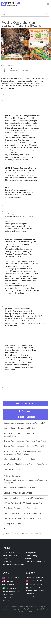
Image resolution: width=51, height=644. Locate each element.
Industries (29, 559)
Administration (8, 561)
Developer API (30, 553)
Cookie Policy (43, 609)
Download (25, 411)
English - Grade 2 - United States (26, 533)
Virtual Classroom (9, 552)
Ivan (11, 69)
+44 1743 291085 (11, 581)
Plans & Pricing (8, 597)
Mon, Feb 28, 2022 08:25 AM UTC (19, 71)
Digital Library (8, 558)
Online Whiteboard (10, 555)
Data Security (30, 609)
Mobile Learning (31, 556)
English (7, 533)
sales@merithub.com (10, 591)
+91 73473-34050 (11, 585)
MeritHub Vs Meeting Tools (35, 562)
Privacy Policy (16, 609)
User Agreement (26, 612)
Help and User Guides (35, 577)
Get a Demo (7, 600)
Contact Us (30, 597)
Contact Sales (8, 594)
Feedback (30, 594)
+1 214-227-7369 (11, 578)
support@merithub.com (35, 591)
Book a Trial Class (25, 404)
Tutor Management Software (13, 564)
